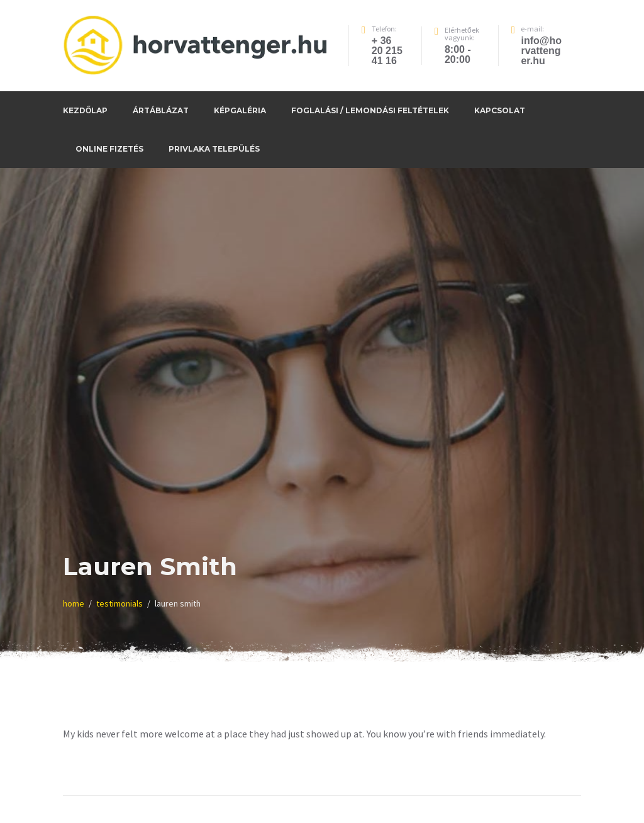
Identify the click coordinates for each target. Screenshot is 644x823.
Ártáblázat (161, 110)
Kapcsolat (500, 110)
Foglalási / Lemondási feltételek (370, 110)
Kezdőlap (85, 110)
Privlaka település (214, 149)
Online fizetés (109, 149)
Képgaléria (240, 110)
